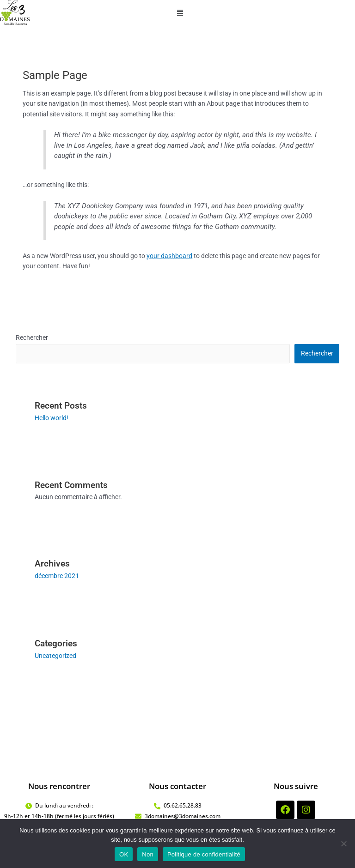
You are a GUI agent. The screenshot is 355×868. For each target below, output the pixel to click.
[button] (180, 13)
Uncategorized (55, 656)
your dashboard (169, 256)
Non (148, 854)
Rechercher (32, 338)
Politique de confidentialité (204, 854)
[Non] (343, 844)
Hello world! (52, 418)
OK (124, 854)
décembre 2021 (57, 576)
